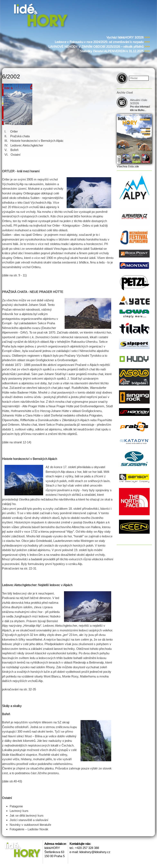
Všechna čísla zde (128, 166)
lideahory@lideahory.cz (95, 852)
